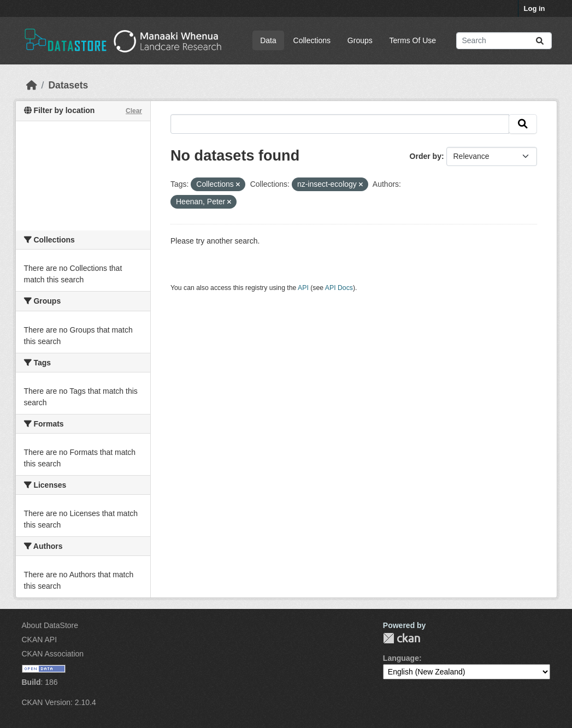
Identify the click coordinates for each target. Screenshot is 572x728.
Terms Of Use (413, 40)
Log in (535, 8)
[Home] (32, 85)
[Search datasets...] (504, 41)
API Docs (339, 288)
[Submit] (540, 41)
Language (401, 658)
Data (268, 40)
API (303, 288)
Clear (134, 111)
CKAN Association (53, 654)
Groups (360, 40)
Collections (312, 40)
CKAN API (40, 640)
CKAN (402, 638)
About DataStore (50, 625)
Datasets (68, 85)
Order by (426, 156)
